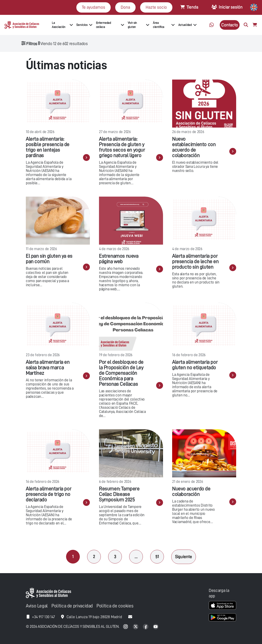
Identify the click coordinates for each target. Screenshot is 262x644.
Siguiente (184, 557)
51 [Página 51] (157, 557)
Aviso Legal (37, 606)
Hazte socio (156, 7)
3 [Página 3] (115, 557)
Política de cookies (115, 606)
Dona (125, 7)
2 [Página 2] (94, 557)
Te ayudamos (94, 7)
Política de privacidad (72, 606)
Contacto (230, 25)
